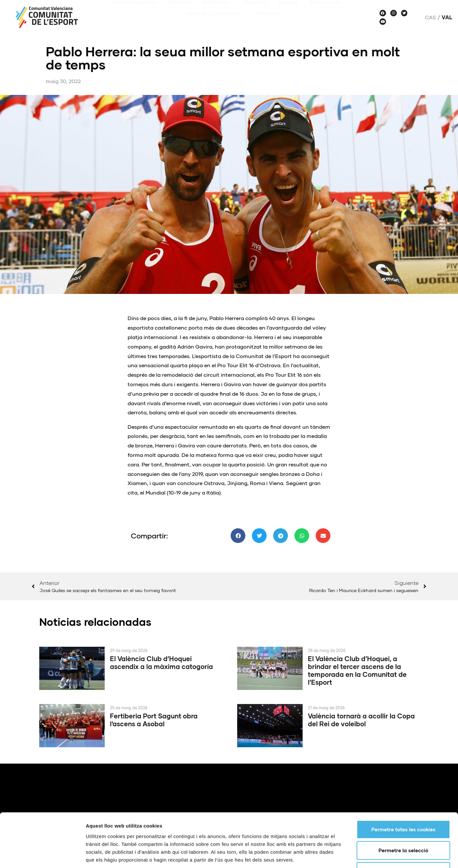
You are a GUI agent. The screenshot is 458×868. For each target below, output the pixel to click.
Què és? (341, 845)
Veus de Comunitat (215, 23)
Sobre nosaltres (134, 11)
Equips (289, 11)
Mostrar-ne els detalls (377, 613)
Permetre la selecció (403, 567)
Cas (431, 17)
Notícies (179, 11)
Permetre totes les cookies (403, 546)
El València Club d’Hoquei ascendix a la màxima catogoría (161, 662)
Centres (377, 845)
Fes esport (326, 11)
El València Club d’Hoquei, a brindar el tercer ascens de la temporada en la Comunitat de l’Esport (357, 670)
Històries (268, 23)
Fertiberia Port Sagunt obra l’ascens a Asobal (154, 720)
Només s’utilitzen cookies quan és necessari (406, 588)
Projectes (218, 11)
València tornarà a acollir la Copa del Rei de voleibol (361, 720)
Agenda (256, 11)
